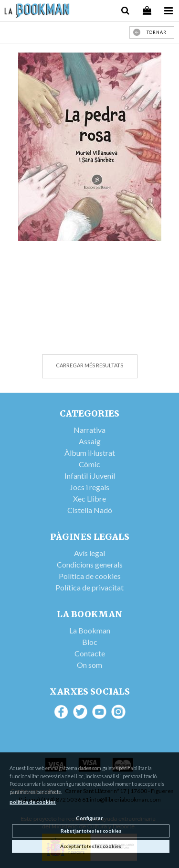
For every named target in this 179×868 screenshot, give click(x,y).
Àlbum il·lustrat (90, 453)
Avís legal (89, 553)
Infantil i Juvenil (90, 476)
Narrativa (89, 430)
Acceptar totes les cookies (91, 846)
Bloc (90, 642)
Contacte (90, 653)
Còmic (89, 464)
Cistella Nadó (90, 510)
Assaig (90, 441)
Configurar (89, 818)
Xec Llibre (89, 498)
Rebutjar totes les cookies (91, 831)
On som (89, 665)
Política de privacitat (89, 587)
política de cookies (33, 802)
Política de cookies (90, 576)
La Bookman (90, 630)
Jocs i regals (89, 487)
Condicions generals (90, 564)
